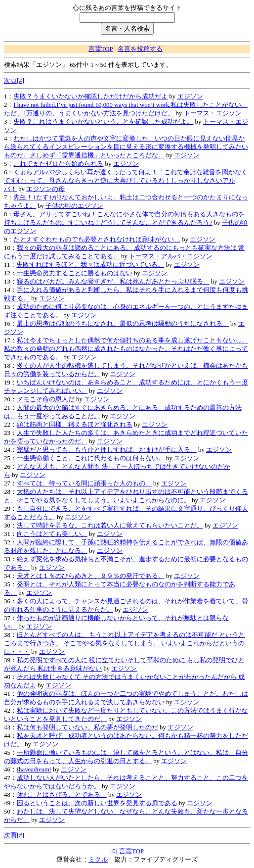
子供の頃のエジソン (74, 206)
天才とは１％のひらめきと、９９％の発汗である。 (91, 576)
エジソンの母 (45, 189)
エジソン (190, 96)
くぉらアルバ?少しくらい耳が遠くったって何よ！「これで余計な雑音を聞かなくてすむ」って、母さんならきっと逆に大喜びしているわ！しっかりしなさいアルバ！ (126, 181)
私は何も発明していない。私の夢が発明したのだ (87, 727)
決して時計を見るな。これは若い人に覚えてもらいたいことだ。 (110, 526)
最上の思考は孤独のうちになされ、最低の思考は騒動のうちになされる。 (123, 324)
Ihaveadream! (34, 770)
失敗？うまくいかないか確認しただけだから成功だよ (90, 96)
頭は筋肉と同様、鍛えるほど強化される (75, 425)
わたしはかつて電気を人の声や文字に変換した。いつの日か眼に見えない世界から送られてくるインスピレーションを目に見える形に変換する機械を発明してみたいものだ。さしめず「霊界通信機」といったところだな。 (126, 147)
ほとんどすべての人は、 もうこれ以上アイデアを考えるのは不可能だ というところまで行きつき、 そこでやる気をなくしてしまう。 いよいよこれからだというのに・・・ (124, 643)
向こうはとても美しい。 (52, 534)
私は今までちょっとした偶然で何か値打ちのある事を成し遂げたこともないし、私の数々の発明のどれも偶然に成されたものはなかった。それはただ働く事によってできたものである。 (126, 349)
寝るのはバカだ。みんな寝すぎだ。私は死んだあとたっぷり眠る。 (113, 282)
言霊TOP (101, 49)
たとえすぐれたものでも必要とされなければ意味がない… (97, 240)
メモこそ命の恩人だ (46, 399)
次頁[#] (14, 81)
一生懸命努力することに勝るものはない (75, 273)
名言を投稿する (140, 49)
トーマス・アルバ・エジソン (171, 256)
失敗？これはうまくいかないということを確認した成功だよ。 (103, 122)
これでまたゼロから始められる (58, 164)
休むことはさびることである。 (62, 795)
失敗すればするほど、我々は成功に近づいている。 (90, 265)
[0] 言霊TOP (127, 851)
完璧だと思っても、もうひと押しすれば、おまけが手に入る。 (107, 450)
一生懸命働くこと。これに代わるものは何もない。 (91, 458)
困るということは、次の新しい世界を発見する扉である (97, 803)
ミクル (98, 860)
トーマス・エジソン (213, 113)
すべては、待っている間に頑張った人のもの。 (84, 483)
